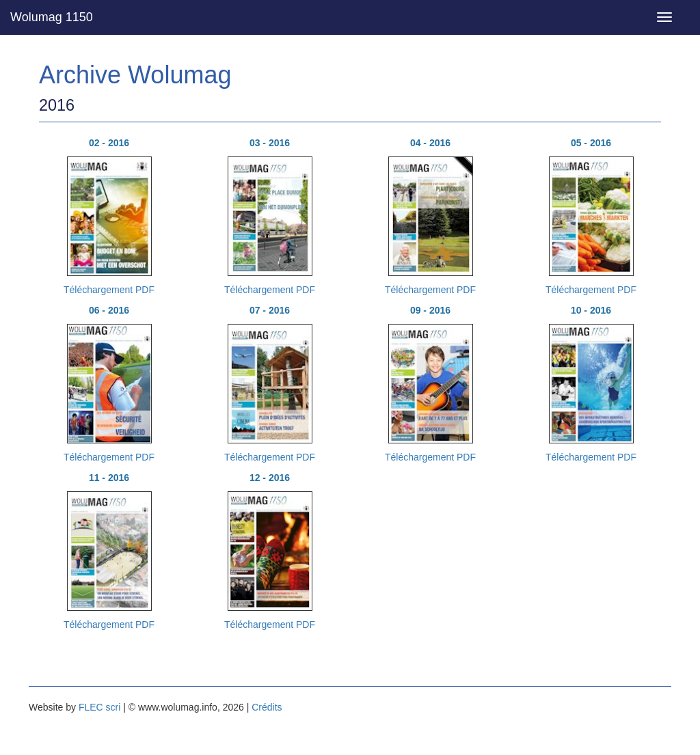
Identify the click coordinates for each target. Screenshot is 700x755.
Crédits (267, 707)
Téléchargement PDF (109, 290)
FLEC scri (99, 707)
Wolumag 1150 (52, 17)
